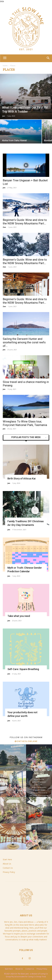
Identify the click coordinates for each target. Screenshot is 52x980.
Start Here (7, 859)
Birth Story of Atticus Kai (21, 478)
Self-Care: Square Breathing (23, 669)
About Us (7, 864)
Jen (4, 116)
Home (5, 66)
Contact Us (8, 868)
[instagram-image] (13, 758)
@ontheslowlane (26, 741)
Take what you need (19, 616)
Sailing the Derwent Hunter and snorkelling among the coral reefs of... (24, 342)
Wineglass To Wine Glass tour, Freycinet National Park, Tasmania (25, 423)
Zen (4, 227)
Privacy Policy (9, 872)
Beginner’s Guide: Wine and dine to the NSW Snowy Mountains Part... (25, 222)
